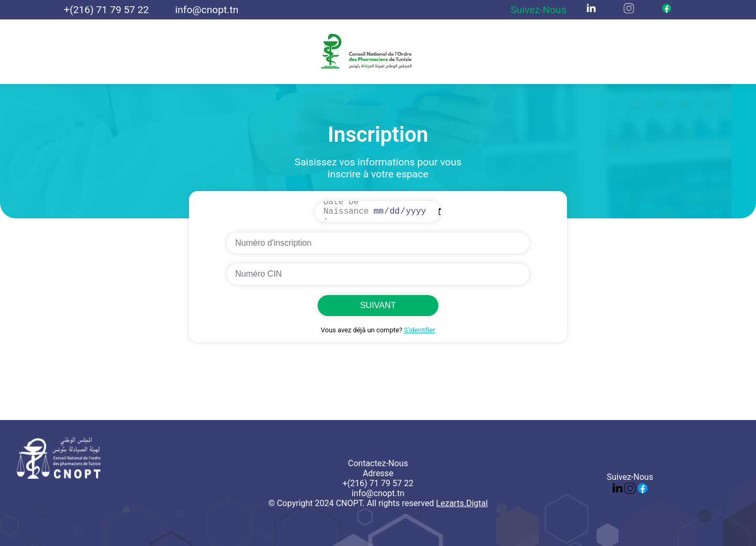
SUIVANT (378, 305)
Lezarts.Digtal (462, 503)
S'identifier (419, 330)
